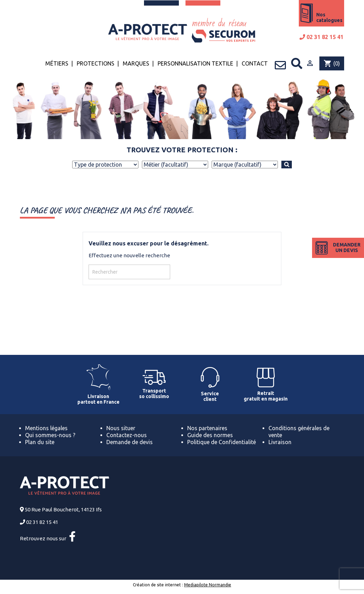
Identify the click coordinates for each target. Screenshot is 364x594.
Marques (136, 63)
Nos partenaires (207, 428)
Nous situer (121, 428)
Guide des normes (210, 435)
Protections (96, 63)
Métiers (57, 63)
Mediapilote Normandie (208, 585)
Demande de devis (130, 442)
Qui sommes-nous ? (50, 435)
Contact (255, 63)
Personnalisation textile (195, 63)
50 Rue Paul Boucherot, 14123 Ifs (63, 509)
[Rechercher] (129, 272)
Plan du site (40, 442)
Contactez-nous (127, 435)
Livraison (280, 442)
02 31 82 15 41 (321, 37)
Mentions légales (46, 428)
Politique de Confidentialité (222, 442)
